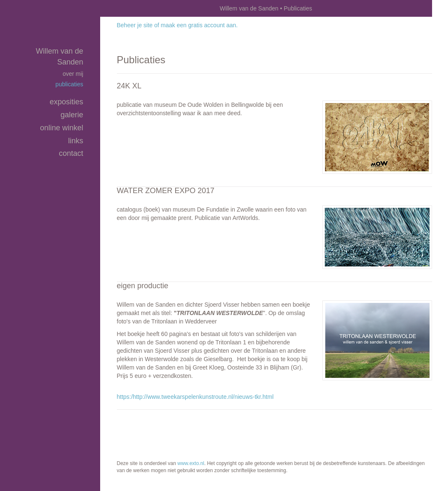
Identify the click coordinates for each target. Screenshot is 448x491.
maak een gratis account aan (199, 25)
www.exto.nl (191, 463)
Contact (71, 153)
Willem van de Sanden (249, 8)
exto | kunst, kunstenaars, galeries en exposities (124, 8)
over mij (73, 74)
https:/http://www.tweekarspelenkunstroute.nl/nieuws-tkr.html (195, 397)
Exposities (66, 102)
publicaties (69, 84)
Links (75, 141)
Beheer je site (135, 25)
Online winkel (61, 128)
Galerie (72, 115)
